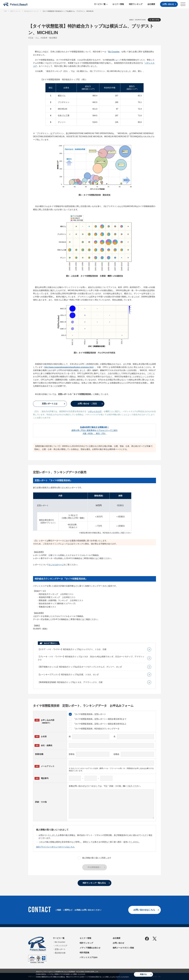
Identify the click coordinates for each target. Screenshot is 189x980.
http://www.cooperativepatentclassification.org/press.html (69, 367)
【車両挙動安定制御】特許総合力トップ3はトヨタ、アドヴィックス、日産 (70, 682)
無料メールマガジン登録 (123, 948)
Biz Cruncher (114, 52)
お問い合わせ (168, 4)
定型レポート (60, 949)
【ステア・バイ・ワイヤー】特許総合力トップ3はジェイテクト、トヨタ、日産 (72, 649)
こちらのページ (57, 565)
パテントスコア (95, 411)
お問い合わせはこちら (144, 910)
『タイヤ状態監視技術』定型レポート (87, 714)
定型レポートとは (50, 404)
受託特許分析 (60, 953)
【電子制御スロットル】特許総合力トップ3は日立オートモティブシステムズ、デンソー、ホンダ (80, 667)
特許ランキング (136, 4)
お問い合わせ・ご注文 (87, 404)
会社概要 (151, 4)
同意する (143, 974)
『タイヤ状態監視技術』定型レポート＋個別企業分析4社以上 (98, 724)
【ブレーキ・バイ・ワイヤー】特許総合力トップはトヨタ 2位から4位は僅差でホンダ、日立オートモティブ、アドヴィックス (91, 658)
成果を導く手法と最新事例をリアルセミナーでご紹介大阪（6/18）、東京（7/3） (94, 430)
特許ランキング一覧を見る (94, 883)
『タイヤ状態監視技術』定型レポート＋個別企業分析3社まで (98, 719)
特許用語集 (84, 953)
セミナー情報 (118, 4)
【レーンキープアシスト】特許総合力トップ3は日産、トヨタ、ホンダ (68, 675)
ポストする (155, 20)
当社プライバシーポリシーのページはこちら (55, 847)
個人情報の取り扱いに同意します (94, 858)
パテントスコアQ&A (89, 957)
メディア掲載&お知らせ (90, 948)
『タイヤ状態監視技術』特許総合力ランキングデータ (94, 729)
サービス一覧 (100, 4)
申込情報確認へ (94, 867)
